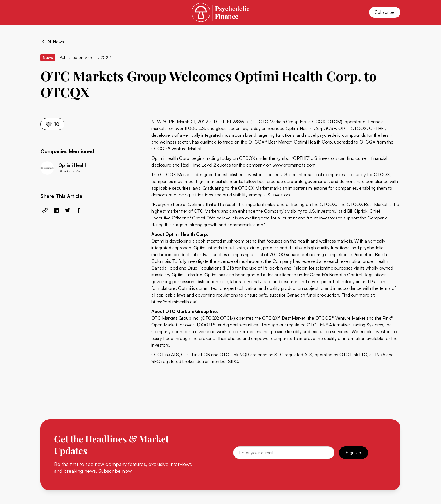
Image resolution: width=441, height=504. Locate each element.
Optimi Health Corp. (305, 128)
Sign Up (354, 453)
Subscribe (385, 12)
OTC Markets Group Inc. (283, 122)
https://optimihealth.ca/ (174, 302)
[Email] (284, 453)
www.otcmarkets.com (294, 165)
